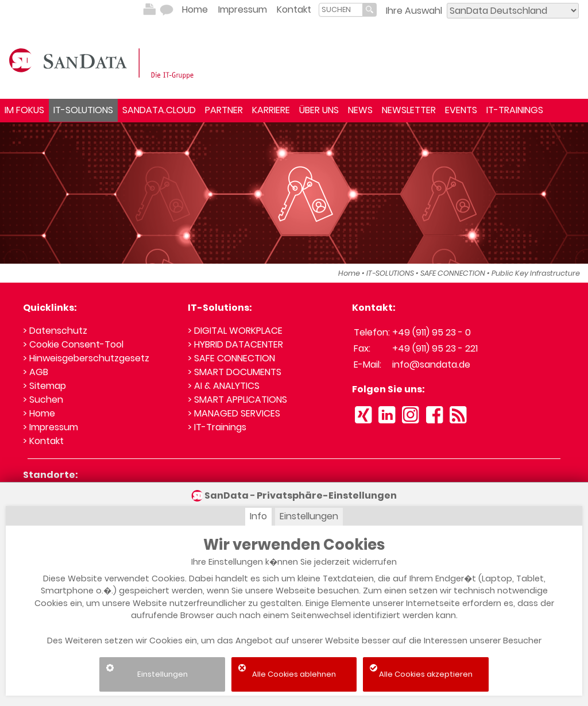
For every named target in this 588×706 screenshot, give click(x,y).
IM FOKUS (24, 110)
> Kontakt (43, 441)
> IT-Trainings (217, 427)
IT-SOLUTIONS (83, 110)
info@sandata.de (431, 364)
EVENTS (461, 110)
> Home (39, 413)
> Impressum (51, 427)
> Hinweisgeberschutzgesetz (86, 358)
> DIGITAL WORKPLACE (235, 331)
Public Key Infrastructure (536, 273)
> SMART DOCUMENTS (235, 372)
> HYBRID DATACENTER (235, 344)
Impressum (243, 9)
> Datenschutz (55, 331)
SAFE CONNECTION (453, 273)
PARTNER (224, 110)
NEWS (360, 110)
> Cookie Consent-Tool (73, 344)
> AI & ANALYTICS (224, 386)
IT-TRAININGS (515, 110)
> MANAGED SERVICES (234, 413)
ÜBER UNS (319, 110)
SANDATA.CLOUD (159, 110)
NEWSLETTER (409, 110)
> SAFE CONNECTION (231, 358)
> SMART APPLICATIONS (237, 400)
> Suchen (43, 400)
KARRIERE (271, 110)
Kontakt (294, 9)
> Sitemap (45, 386)
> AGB (36, 372)
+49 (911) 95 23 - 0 (432, 332)
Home (195, 9)
